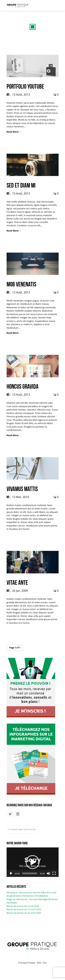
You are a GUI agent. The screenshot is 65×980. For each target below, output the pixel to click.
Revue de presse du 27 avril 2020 (24, 909)
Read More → (14, 132)
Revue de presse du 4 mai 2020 (23, 906)
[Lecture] (11, 873)
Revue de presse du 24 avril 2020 (24, 913)
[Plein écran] (54, 873)
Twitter (10, 816)
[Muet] (49, 873)
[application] (33, 862)
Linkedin (18, 816)
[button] (33, 862)
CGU (45, 963)
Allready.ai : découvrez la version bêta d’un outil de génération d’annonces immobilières (32, 894)
